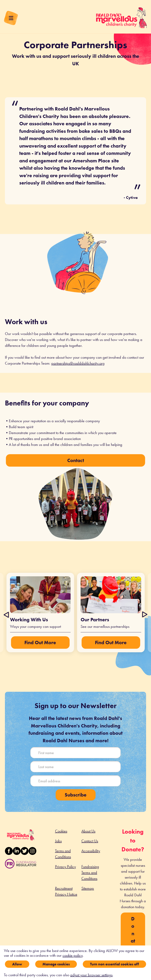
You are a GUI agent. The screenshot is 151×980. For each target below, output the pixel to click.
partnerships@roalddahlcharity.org (78, 363)
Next (144, 615)
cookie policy (73, 955)
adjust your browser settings (91, 975)
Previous (7, 615)
